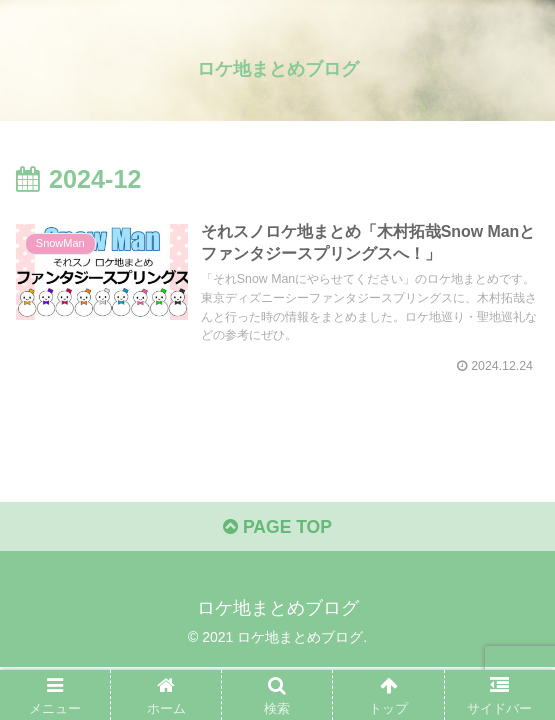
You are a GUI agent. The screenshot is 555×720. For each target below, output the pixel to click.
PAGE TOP (277, 532)
